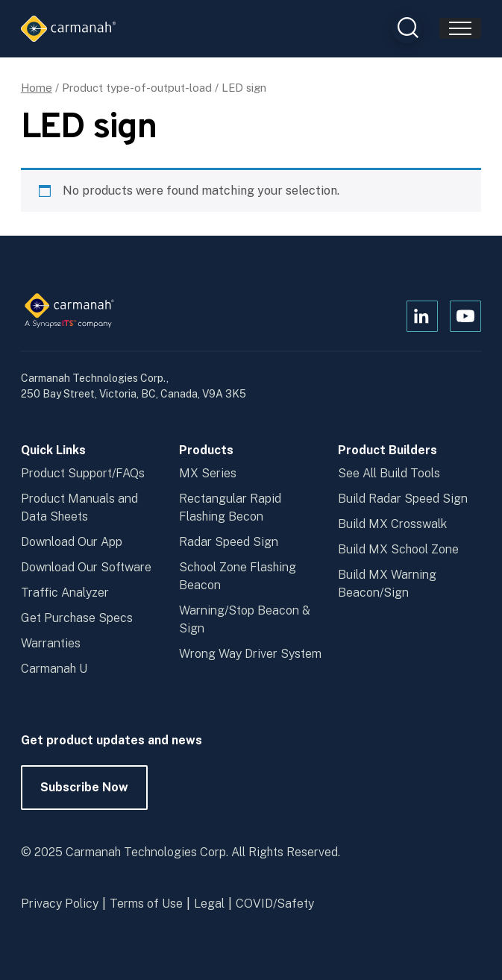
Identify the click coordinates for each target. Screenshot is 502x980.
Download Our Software (86, 567)
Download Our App (72, 542)
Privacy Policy (60, 904)
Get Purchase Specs (77, 618)
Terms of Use (146, 904)
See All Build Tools (389, 473)
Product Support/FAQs (83, 473)
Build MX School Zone (398, 549)
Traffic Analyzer (65, 593)
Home (37, 88)
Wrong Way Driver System (250, 654)
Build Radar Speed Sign (403, 499)
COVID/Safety (275, 904)
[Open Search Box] (407, 28)
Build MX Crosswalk (392, 524)
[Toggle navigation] (460, 28)
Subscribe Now (84, 795)
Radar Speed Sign (229, 542)
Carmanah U (54, 669)
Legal (209, 904)
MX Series (208, 473)
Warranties (51, 643)
